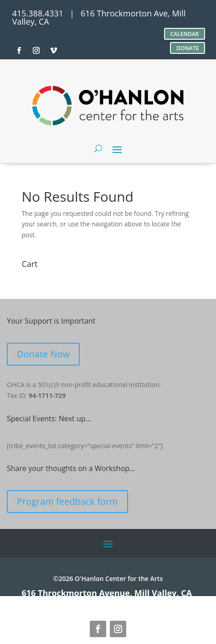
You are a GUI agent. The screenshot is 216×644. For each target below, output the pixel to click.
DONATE (188, 48)
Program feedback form (67, 501)
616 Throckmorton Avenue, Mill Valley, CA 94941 (107, 597)
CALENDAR (185, 34)
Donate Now (43, 354)
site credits (81, 601)
